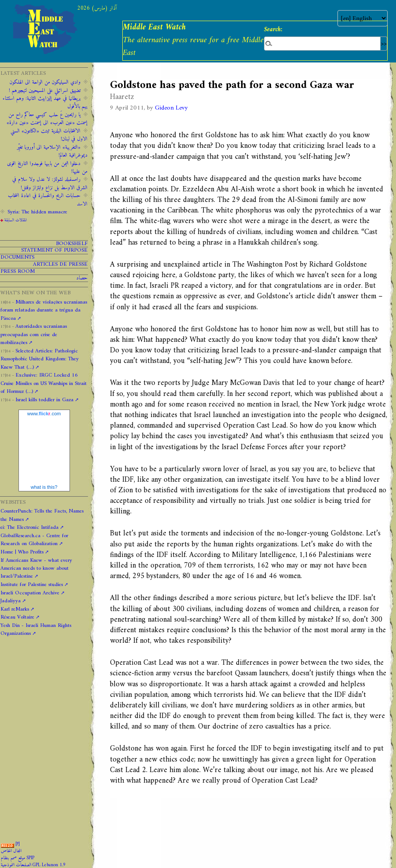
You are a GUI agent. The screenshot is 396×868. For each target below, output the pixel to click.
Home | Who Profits (22, 552)
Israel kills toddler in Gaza (44, 400)
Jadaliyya (11, 601)
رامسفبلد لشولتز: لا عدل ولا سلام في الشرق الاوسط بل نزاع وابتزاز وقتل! (50, 183)
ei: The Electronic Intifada (29, 527)
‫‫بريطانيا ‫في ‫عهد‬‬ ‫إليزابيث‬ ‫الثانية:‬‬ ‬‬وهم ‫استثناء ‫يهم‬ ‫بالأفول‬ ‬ (45, 103)
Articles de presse (60, 265)
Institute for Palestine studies (32, 585)
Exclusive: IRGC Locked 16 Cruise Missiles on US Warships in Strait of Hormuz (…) (44, 383)
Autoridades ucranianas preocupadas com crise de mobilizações (34, 335)
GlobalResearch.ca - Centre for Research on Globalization (34, 540)
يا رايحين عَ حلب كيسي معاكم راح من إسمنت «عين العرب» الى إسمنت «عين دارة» (47, 119)
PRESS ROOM (18, 272)
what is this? (44, 487)
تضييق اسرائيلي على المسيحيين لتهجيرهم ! (45, 91)
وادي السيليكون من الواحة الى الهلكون (45, 82)
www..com (44, 414)
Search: (273, 29)
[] (18, 844)
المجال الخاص (11, 851)
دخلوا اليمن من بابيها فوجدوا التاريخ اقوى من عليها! (47, 168)
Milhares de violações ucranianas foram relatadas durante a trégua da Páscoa (44, 310)
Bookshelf (72, 244)
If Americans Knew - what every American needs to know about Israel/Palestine (36, 569)
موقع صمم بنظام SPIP (18, 858)
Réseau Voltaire (17, 617)
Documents (17, 258)
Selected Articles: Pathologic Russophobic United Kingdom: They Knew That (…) (40, 359)
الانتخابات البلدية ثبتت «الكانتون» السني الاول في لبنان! (49, 135)
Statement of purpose (54, 251)
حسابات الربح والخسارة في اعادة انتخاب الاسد (48, 200)
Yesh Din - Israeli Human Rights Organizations (36, 630)
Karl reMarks (15, 609)
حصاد (82, 278)
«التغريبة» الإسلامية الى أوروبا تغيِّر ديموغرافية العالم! (52, 151)
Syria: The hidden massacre (37, 212)
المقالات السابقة (16, 220)
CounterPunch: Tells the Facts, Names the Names (42, 515)
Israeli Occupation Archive (30, 593)
